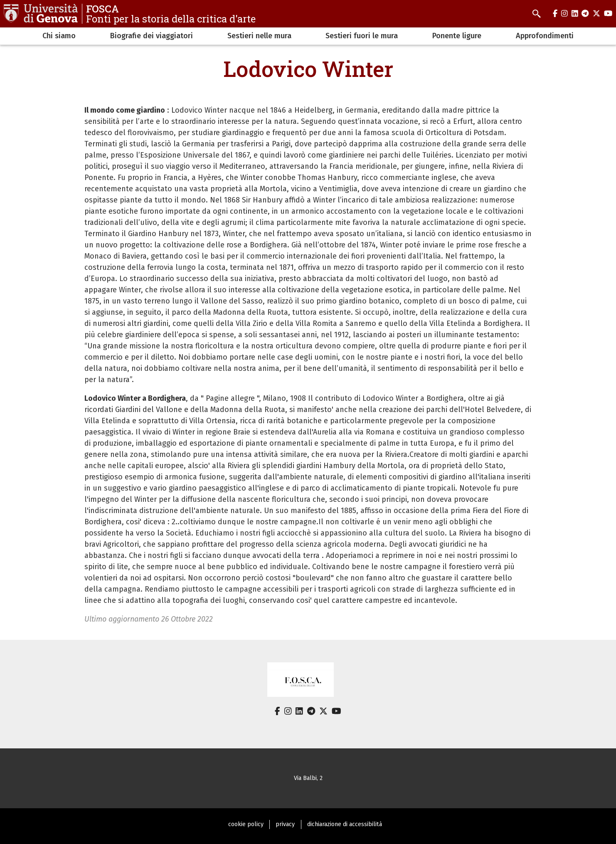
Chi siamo (59, 36)
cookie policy (246, 824)
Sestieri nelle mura (259, 36)
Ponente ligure (457, 36)
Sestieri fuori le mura (362, 36)
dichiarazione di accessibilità (345, 824)
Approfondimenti (545, 36)
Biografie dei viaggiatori (152, 36)
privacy (285, 824)
